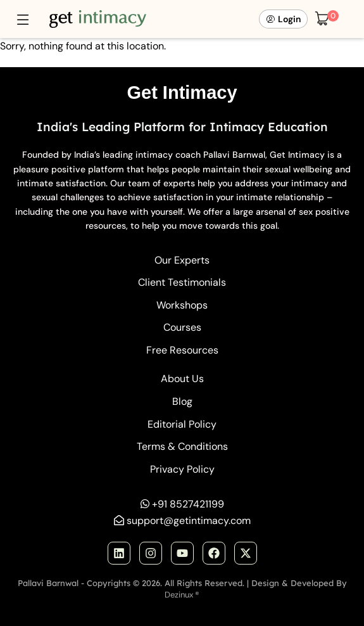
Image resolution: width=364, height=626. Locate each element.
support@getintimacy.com (189, 521)
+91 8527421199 (188, 504)
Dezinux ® (182, 595)
